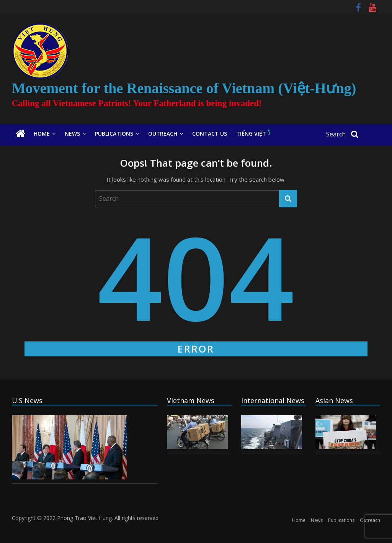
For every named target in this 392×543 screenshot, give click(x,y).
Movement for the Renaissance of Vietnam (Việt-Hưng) (184, 88)
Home (42, 134)
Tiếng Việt (253, 133)
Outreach (163, 134)
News (72, 134)
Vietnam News (191, 400)
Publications (114, 134)
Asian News (334, 400)
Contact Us (210, 134)
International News (273, 400)
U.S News (27, 400)
